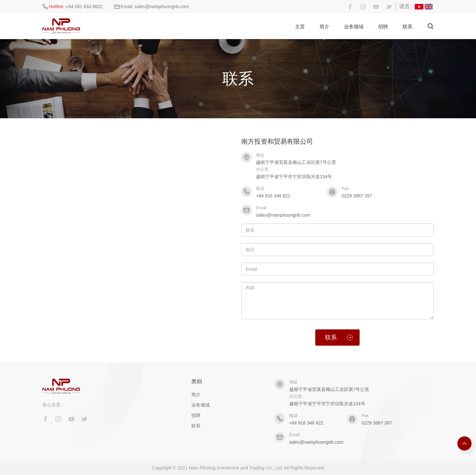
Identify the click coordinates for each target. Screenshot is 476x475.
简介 (324, 27)
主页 (300, 27)
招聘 (383, 27)
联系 (408, 27)
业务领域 (354, 27)
